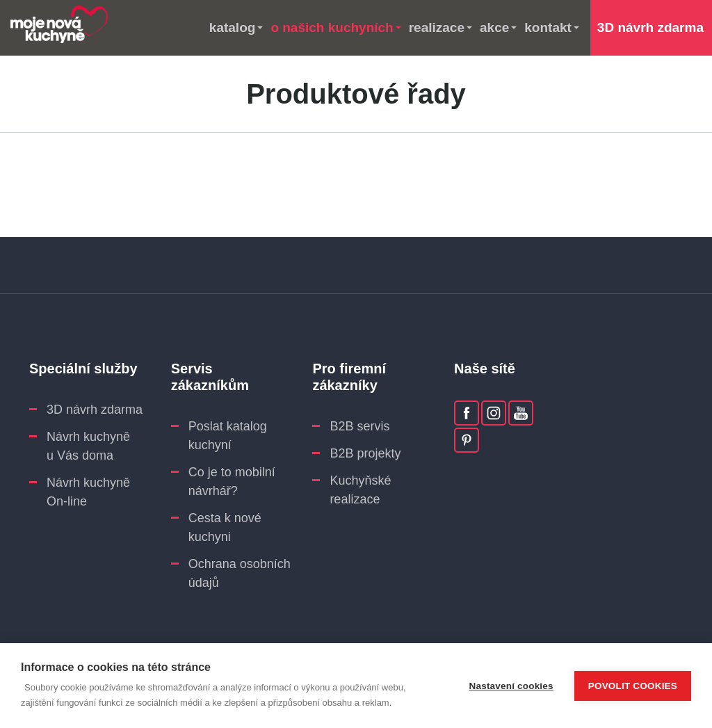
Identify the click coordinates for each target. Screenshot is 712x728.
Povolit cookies (633, 686)
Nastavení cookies (511, 686)
